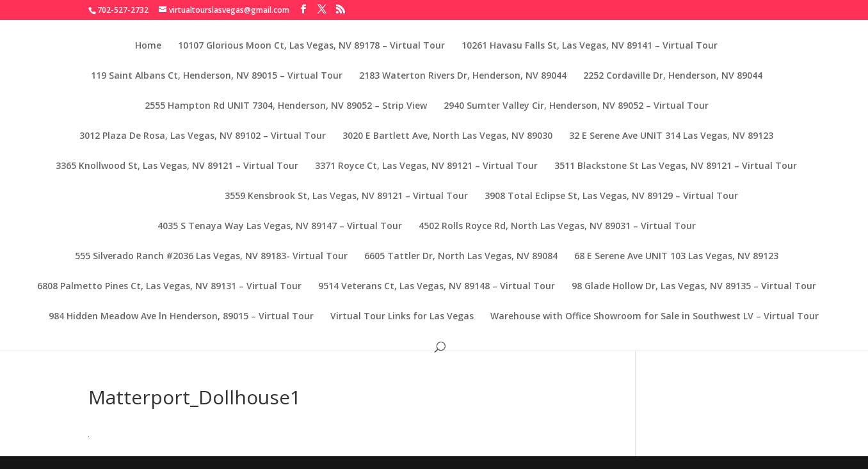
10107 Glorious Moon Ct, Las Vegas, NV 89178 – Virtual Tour (311, 46)
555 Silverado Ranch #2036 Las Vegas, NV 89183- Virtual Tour (211, 257)
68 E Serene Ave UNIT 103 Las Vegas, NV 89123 (676, 257)
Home (148, 46)
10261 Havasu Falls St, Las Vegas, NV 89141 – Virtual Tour (590, 46)
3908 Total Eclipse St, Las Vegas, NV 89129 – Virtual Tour (611, 196)
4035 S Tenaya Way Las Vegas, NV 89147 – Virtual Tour (280, 227)
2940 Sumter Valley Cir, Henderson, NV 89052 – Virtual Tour (576, 106)
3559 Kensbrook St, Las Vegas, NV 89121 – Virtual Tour (346, 196)
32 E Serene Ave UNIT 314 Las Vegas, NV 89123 (671, 136)
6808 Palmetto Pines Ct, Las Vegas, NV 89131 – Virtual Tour (169, 287)
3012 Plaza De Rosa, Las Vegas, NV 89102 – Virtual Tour (203, 136)
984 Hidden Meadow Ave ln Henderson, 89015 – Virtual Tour (181, 317)
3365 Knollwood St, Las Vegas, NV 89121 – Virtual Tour (177, 166)
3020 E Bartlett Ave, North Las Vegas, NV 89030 (447, 136)
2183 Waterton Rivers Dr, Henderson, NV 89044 (463, 76)
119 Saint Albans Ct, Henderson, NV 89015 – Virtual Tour (217, 76)
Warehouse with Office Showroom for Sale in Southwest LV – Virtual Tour (655, 317)
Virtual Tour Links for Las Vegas (402, 317)
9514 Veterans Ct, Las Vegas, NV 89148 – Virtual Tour (437, 287)
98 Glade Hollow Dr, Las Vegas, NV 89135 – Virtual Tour (694, 287)
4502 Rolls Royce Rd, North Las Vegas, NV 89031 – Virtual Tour (557, 227)
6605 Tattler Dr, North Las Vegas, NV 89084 (461, 257)
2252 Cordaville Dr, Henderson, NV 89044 (673, 76)
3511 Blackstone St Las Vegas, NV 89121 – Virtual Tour (676, 166)
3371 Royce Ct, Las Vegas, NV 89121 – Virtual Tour (426, 166)
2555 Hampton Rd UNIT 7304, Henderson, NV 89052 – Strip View (286, 106)
